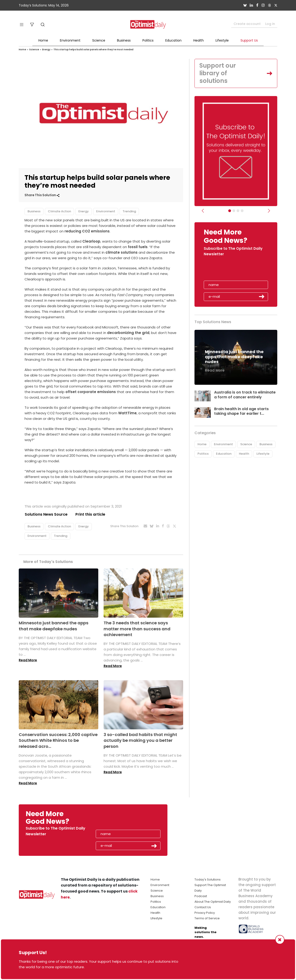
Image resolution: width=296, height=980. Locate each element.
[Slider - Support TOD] (238, 211)
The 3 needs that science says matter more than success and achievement (137, 629)
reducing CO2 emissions (87, 231)
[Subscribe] (230, 211)
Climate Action (59, 211)
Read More (28, 660)
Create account (247, 24)
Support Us (249, 40)
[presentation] (231, 270)
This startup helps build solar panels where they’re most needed (93, 50)
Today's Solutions (208, 879)
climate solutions (122, 252)
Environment (70, 40)
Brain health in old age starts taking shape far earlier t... (241, 412)
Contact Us (203, 907)
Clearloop (91, 241)
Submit (262, 297)
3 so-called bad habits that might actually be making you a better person (140, 740)
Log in (270, 24)
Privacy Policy (205, 913)
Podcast (201, 896)
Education (173, 40)
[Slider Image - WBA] (234, 211)
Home (43, 40)
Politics (148, 40)
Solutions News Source (46, 514)
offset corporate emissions (91, 392)
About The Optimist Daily (213, 902)
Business (124, 40)
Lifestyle (222, 40)
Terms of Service (207, 918)
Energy (46, 50)
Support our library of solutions (218, 73)
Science (99, 40)
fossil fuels (138, 247)
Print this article (90, 514)
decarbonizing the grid (128, 333)
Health (199, 40)
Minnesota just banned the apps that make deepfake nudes (54, 626)
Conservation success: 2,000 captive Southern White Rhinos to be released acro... (58, 740)
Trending (129, 211)
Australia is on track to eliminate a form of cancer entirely (245, 395)
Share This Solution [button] (42, 195)
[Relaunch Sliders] (242, 211)
